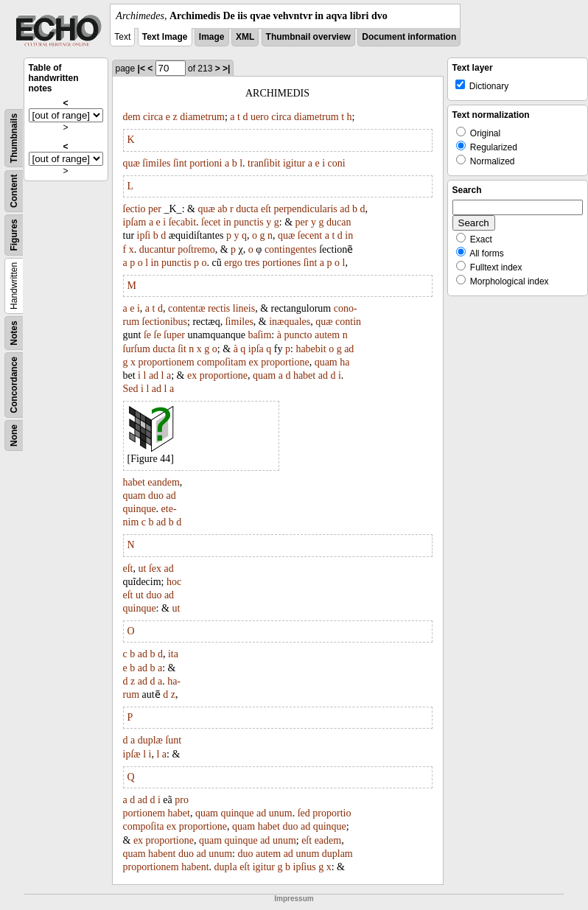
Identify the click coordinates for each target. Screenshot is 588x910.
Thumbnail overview (308, 37)
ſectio (134, 209)
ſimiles (156, 163)
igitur (294, 163)
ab (222, 209)
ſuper (174, 335)
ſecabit (182, 222)
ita (173, 654)
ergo (233, 263)
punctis (248, 222)
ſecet (211, 222)
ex (254, 362)
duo (156, 496)
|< (141, 69)
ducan (339, 222)
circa (153, 117)
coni (337, 163)
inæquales (290, 322)
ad (344, 209)
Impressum (294, 899)
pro (182, 800)
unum (281, 813)
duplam (337, 854)
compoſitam (221, 362)
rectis (219, 308)
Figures (14, 235)
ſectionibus (165, 322)
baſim (259, 335)
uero (260, 117)
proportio (332, 813)
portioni (206, 163)
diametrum (202, 117)
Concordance (14, 385)
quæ (132, 163)
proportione (285, 362)
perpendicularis (305, 209)
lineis (244, 308)
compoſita (144, 826)
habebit (311, 349)
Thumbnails (14, 138)
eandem (164, 482)
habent (162, 854)
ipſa (256, 349)
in (227, 222)
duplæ (150, 740)
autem (327, 335)
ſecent (310, 235)
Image (212, 37)
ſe (147, 335)
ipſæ (132, 754)
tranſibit (264, 163)
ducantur (157, 249)
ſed (304, 813)
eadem (328, 840)
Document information (409, 37)
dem (132, 117)
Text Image (165, 37)
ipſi (144, 235)
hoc (174, 582)
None (14, 435)
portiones (281, 263)
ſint (180, 163)
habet (304, 375)
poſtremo (196, 249)
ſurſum (137, 349)
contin (348, 322)
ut (143, 568)
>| (226, 69)
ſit (182, 349)
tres (252, 263)
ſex (155, 568)
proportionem (167, 362)
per (155, 209)
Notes (14, 333)
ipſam (135, 222)
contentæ (187, 308)
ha (344, 362)
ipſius (305, 867)
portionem (144, 813)
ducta (247, 209)
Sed (131, 389)
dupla (226, 867)
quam (326, 362)
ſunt (173, 740)
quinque (140, 509)
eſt (266, 209)
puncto (298, 335)
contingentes (291, 249)
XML (245, 37)
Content (14, 191)
